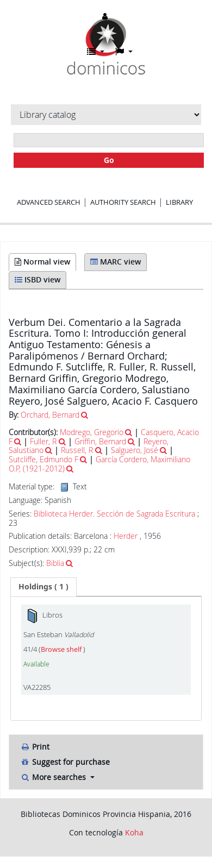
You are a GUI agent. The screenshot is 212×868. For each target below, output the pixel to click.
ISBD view (38, 279)
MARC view (116, 262)
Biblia (55, 563)
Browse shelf (62, 649)
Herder (126, 536)
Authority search (123, 202)
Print (35, 747)
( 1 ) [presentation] (43, 586)
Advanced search (49, 202)
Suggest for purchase (65, 762)
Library (179, 202)
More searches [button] (54, 777)
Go (109, 160)
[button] (96, 52)
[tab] (43, 587)
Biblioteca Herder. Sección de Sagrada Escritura (114, 514)
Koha (134, 832)
